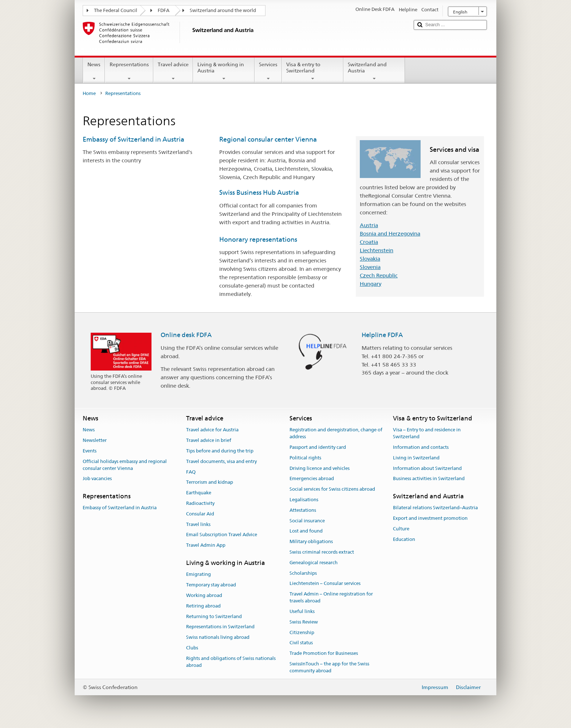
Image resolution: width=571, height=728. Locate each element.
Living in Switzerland (416, 458)
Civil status (301, 643)
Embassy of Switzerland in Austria (133, 139)
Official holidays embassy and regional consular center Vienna (125, 465)
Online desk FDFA (186, 335)
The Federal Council (116, 10)
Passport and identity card (318, 447)
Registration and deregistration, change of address (336, 434)
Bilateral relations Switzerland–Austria (435, 508)
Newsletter (95, 440)
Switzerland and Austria (374, 71)
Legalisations (304, 500)
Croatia (369, 242)
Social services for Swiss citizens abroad (332, 489)
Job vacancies (97, 479)
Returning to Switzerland (214, 616)
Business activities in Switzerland (429, 479)
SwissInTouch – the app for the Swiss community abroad (329, 667)
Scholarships (303, 573)
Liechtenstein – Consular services (325, 584)
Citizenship (302, 632)
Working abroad (204, 595)
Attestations (303, 510)
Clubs (192, 648)
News (94, 71)
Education (404, 539)
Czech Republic (379, 275)
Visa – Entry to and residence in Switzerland (427, 434)
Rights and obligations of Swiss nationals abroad (231, 662)
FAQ (191, 472)
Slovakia (370, 259)
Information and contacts (421, 447)
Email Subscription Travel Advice (222, 535)
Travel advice (173, 71)
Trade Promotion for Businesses (324, 653)
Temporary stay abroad (211, 585)
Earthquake (199, 493)
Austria (369, 225)
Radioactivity (200, 503)
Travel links (198, 524)
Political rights (305, 458)
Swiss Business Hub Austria (259, 192)
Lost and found (306, 531)
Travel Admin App (206, 545)
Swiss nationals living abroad (218, 637)
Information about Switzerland (427, 468)
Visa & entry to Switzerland (313, 71)
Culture (401, 529)
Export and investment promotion (430, 519)
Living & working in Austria (224, 71)
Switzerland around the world (223, 10)
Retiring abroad (203, 606)
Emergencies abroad (312, 479)
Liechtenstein (377, 250)
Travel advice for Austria (212, 430)
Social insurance (307, 521)
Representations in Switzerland (220, 627)
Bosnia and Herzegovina (390, 234)
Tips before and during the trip (220, 451)
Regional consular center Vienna (268, 139)
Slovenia (370, 267)
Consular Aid (200, 514)
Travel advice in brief (209, 440)
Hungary (371, 284)
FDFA (164, 10)
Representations (129, 71)
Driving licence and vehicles (320, 468)
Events (90, 451)
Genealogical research (314, 563)
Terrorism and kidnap (210, 482)
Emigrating (198, 575)
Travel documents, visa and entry (221, 461)
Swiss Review (304, 622)
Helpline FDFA (382, 335)
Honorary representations (258, 239)
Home (89, 93)
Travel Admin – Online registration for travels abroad (331, 598)
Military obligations (311, 541)
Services (268, 71)
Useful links (302, 611)
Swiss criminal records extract (322, 552)
